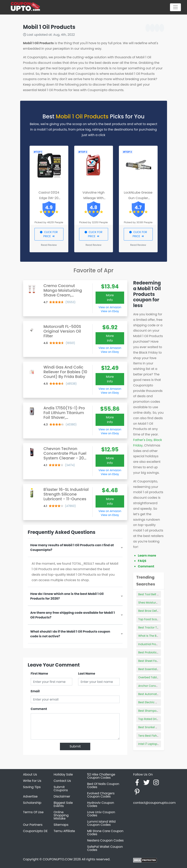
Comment (39, 709)
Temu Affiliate (64, 831)
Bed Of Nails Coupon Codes (103, 785)
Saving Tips (32, 787)
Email (35, 691)
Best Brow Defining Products (157, 611)
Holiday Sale (63, 774)
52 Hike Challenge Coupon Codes (101, 776)
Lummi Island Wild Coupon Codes (101, 823)
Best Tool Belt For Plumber (156, 594)
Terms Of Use (33, 812)
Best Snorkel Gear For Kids (156, 727)
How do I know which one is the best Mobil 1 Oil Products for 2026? (67, 596)
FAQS (142, 561)
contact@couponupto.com (154, 803)
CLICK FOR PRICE (49, 234)
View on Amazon (110, 307)
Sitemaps (61, 825)
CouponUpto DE (35, 831)
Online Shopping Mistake (61, 815)
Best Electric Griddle (152, 702)
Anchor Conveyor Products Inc (159, 686)
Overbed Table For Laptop (156, 677)
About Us (30, 774)
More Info (110, 298)
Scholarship (32, 803)
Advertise (30, 796)
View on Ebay (110, 311)
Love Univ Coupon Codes (101, 814)
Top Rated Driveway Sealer (156, 719)
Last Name (87, 674)
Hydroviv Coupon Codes (101, 804)
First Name (39, 674)
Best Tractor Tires (150, 627)
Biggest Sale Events (63, 804)
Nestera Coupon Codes (105, 840)
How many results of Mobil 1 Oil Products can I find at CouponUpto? (72, 547)
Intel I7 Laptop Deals (152, 744)
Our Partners (33, 825)
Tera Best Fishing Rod (153, 736)
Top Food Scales (149, 619)
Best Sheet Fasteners (152, 661)
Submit (75, 746)
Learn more (147, 556)
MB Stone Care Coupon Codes (105, 833)
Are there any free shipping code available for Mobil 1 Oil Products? (73, 615)
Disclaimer (62, 796)
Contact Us (62, 781)
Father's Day (143, 440)
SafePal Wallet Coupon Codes (105, 848)
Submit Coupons (61, 789)
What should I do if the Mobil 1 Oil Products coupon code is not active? (70, 634)
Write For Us (32, 781)
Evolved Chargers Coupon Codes (101, 795)
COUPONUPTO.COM (58, 859)
